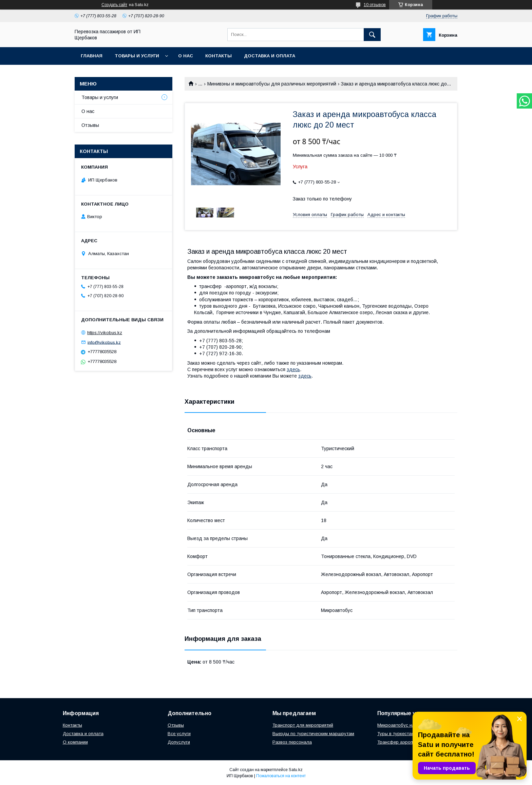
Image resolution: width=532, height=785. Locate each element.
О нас (186, 56)
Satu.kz (296, 770)
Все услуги (179, 734)
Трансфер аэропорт (399, 742)
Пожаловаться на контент (281, 776)
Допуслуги (179, 742)
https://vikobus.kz (105, 333)
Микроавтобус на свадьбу (406, 725)
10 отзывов (375, 5)
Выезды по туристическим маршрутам (313, 734)
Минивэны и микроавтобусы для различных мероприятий (272, 84)
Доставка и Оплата (270, 56)
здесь (293, 369)
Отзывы (90, 125)
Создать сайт (114, 5)
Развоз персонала (292, 742)
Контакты (218, 56)
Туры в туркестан (396, 734)
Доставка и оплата (83, 734)
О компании (75, 742)
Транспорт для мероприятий (303, 725)
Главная (92, 56)
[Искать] (372, 35)
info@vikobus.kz (104, 342)
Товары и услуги (137, 56)
